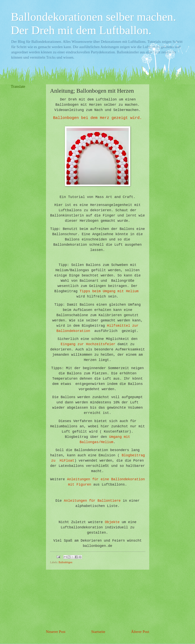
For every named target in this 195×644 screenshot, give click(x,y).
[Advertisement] (98, 599)
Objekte (112, 522)
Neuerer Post (56, 632)
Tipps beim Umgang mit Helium (109, 291)
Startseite (98, 632)
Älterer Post (140, 632)
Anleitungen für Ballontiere (92, 501)
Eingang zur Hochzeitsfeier (88, 344)
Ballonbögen (66, 562)
